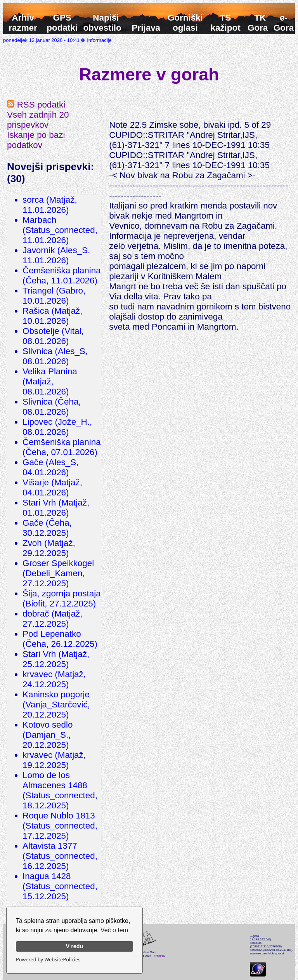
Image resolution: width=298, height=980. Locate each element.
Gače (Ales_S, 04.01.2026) (50, 467)
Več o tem (114, 930)
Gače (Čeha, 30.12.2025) (47, 528)
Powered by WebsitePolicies (48, 959)
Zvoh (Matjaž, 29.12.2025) (49, 548)
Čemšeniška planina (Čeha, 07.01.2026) (62, 447)
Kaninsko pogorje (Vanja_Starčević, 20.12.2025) (56, 705)
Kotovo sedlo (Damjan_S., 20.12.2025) (48, 735)
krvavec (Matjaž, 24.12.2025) (54, 679)
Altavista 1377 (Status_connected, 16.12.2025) (60, 856)
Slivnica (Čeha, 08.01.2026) (52, 407)
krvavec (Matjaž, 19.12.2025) (54, 760)
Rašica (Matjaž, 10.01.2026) (52, 316)
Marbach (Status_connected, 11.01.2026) (60, 230)
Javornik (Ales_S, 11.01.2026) (56, 255)
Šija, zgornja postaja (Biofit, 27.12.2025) (62, 599)
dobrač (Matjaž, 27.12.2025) (52, 619)
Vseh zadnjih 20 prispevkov (38, 120)
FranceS (160, 956)
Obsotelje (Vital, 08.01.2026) (53, 336)
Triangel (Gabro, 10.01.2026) (54, 296)
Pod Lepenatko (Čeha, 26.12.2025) (60, 639)
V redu (75, 946)
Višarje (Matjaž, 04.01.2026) (52, 487)
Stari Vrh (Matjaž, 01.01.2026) (56, 508)
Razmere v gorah (149, 74)
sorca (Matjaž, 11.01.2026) (50, 205)
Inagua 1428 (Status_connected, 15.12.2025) (60, 886)
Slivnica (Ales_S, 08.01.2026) (55, 356)
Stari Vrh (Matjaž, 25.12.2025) (56, 659)
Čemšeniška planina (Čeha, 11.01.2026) (62, 275)
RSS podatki (36, 105)
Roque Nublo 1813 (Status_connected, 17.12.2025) (60, 826)
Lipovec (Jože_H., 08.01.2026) (57, 427)
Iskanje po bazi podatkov (36, 140)
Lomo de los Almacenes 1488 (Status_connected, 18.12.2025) (60, 790)
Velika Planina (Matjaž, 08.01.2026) (50, 381)
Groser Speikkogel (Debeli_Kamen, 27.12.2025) (58, 573)
